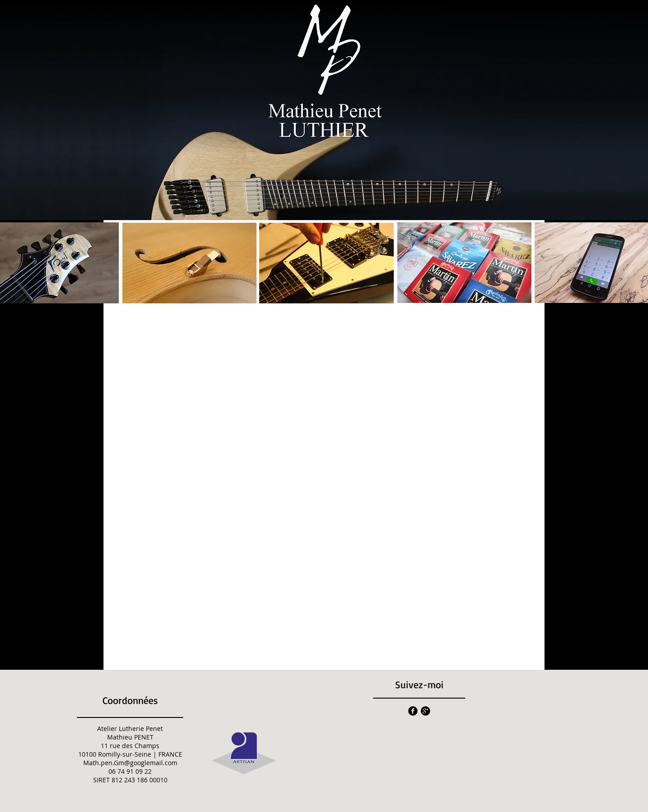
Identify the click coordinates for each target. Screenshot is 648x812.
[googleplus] (425, 711)
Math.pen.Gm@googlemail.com (130, 763)
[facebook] (413, 711)
